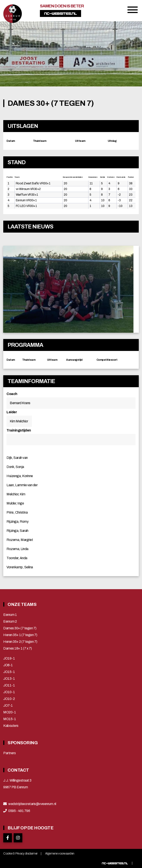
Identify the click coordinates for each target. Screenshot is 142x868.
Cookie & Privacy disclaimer (20, 854)
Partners (9, 753)
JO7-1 (8, 706)
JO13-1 (9, 679)
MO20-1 (10, 712)
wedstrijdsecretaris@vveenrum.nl (32, 804)
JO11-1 (9, 685)
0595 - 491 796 (19, 811)
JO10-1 (9, 692)
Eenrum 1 (10, 615)
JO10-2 (9, 699)
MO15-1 (10, 719)
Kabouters (11, 726)
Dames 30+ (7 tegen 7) (20, 628)
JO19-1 (9, 658)
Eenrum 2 (10, 622)
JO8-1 (8, 665)
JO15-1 (9, 672)
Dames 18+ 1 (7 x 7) (18, 648)
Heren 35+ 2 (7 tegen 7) (20, 642)
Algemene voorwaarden (60, 854)
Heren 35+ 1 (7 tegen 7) (20, 635)
